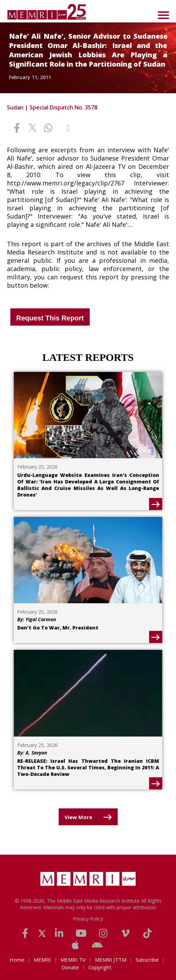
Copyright (100, 967)
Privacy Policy (88, 919)
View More (78, 817)
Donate (70, 967)
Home (17, 960)
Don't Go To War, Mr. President (58, 628)
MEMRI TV (73, 960)
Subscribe (147, 960)
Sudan (15, 107)
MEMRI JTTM (111, 960)
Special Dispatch (51, 107)
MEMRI (42, 960)
